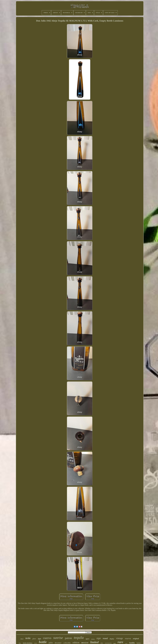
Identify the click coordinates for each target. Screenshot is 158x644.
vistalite (108, 643)
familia (132, 643)
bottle (43, 642)
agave (87, 639)
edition (76, 642)
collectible (67, 643)
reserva (128, 638)
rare (120, 642)
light (39, 639)
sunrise (58, 638)
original (136, 639)
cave (126, 643)
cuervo (47, 638)
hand (115, 643)
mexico (85, 643)
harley (139, 643)
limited (94, 642)
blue (20, 643)
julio (51, 643)
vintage (120, 638)
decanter (58, 643)
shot (102, 643)
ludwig (93, 639)
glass (34, 639)
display (112, 639)
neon (36, 643)
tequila (79, 638)
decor (22, 639)
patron (68, 638)
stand (105, 638)
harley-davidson (28, 643)
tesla (28, 638)
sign (99, 638)
